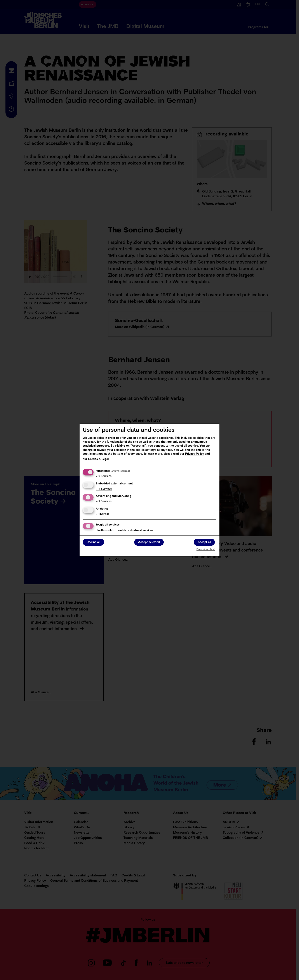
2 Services (104, 476)
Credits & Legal (98, 459)
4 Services (104, 489)
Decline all (93, 542)
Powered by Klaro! (206, 549)
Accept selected (149, 542)
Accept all (204, 542)
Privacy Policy (195, 454)
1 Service (103, 514)
